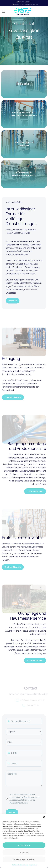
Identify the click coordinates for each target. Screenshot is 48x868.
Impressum (33, 865)
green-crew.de (30, 289)
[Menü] (3, 12)
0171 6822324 (26, 2)
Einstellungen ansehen (24, 859)
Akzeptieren (24, 845)
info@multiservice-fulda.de (27, 5)
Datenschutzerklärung (20, 865)
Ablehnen (24, 852)
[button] (44, 817)
